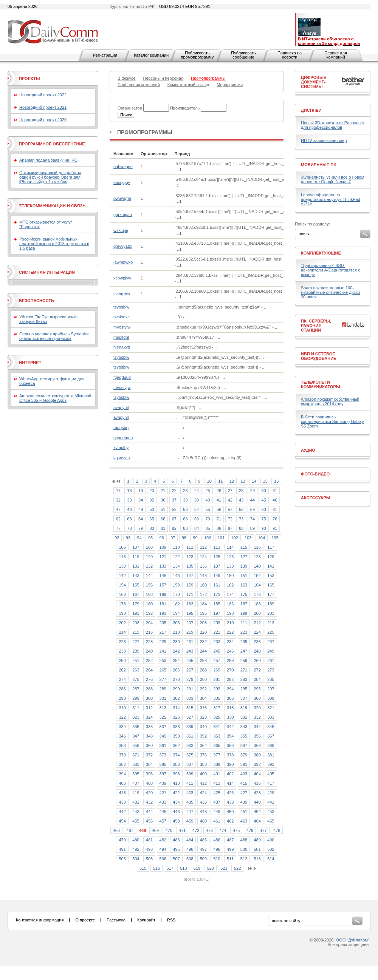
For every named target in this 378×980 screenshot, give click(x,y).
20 (152, 491)
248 (257, 651)
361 (163, 745)
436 (203, 802)
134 (176, 566)
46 (275, 500)
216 (149, 632)
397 (163, 774)
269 (217, 670)
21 (163, 491)
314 (176, 708)
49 (141, 509)
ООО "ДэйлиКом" (353, 940)
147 (190, 576)
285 (271, 679)
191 (136, 613)
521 (224, 868)
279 (190, 679)
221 (217, 632)
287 (136, 689)
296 (257, 689)
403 (244, 774)
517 (170, 868)
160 (203, 585)
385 (163, 764)
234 (230, 642)
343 (244, 727)
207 (190, 623)
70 (208, 519)
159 (190, 585)
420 (149, 793)
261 (271, 661)
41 (219, 500)
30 (263, 491)
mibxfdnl (121, 337)
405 (271, 774)
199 (244, 613)
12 (232, 481)
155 (136, 585)
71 (219, 519)
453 (271, 812)
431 (136, 802)
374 (176, 755)
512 (244, 859)
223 (244, 632)
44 (253, 500)
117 (271, 547)
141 (271, 566)
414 (230, 783)
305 (217, 698)
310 (122, 708)
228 (149, 642)
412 (203, 783)
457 (163, 821)
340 (203, 727)
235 (244, 642)
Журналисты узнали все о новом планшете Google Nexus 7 (332, 179)
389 (217, 764)
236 (257, 642)
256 (203, 661)
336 (149, 727)
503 (122, 859)
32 (118, 500)
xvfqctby (121, 448)
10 (209, 481)
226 (122, 642)
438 (230, 802)
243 (190, 651)
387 (190, 764)
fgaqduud (122, 377)
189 (271, 604)
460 (203, 821)
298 (122, 698)
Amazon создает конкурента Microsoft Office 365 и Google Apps (55, 398)
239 (136, 651)
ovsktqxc (122, 317)
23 (185, 491)
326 (176, 717)
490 (271, 840)
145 (163, 576)
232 (203, 642)
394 (122, 774)
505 (149, 859)
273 (271, 670)
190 (122, 613)
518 (183, 868)
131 (136, 566)
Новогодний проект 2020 (43, 120)
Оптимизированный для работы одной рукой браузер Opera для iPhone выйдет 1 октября (50, 177)
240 (149, 651)
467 (130, 830)
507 (176, 859)
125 (217, 557)
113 (217, 547)
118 (122, 557)
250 (122, 661)
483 (176, 840)
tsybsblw (121, 307)
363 (190, 745)
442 (122, 812)
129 (271, 557)
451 (244, 812)
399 (190, 774)
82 (174, 528)
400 (203, 774)
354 (230, 736)
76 (275, 519)
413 (217, 783)
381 (271, 755)
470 (169, 830)
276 (149, 679)
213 (271, 623)
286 (122, 689)
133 (163, 566)
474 (223, 830)
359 (136, 745)
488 (244, 840)
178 (122, 604)
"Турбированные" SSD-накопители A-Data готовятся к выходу (330, 270)
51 (163, 509)
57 (230, 509)
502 (271, 849)
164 (257, 585)
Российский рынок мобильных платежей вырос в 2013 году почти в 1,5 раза (54, 244)
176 (257, 594)
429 (271, 793)
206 (176, 623)
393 (271, 764)
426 (230, 793)
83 (185, 528)
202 (122, 623)
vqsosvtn (122, 458)
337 (163, 727)
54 (197, 509)
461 (217, 821)
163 (244, 585)
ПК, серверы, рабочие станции (316, 326)
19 (141, 491)
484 (190, 840)
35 (152, 500)
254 (176, 661)
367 (244, 745)
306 (230, 698)
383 (136, 764)
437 (217, 802)
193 (163, 613)
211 (244, 623)
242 (176, 651)
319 (244, 708)
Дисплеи (311, 110)
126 (230, 557)
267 (190, 670)
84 (197, 528)
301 (163, 698)
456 (149, 821)
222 (230, 632)
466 (116, 830)
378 (230, 755)
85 (208, 528)
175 (244, 594)
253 (163, 661)
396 (149, 774)
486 (217, 840)
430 (122, 802)
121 (163, 557)
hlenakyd (122, 347)
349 (163, 736)
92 (117, 538)
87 (230, 528)
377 (217, 755)
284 (257, 679)
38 (185, 500)
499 (230, 849)
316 (203, 708)
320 (257, 708)
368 (257, 745)
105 (275, 538)
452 (257, 812)
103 (248, 538)
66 (163, 519)
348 (149, 736)
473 (209, 830)
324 (149, 717)
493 (149, 849)
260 (257, 661)
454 (122, 821)
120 (149, 557)
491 (122, 849)
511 (230, 859)
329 (217, 717)
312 (149, 708)
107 (136, 547)
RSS (171, 920)
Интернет (30, 363)
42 (230, 500)
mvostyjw (122, 327)
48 (129, 509)
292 (203, 689)
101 (221, 538)
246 (230, 651)
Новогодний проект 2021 (43, 107)
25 (208, 491)
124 (203, 557)
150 (230, 576)
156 (149, 585)
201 (271, 613)
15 (265, 481)
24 (197, 491)
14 (254, 481)
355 (244, 736)
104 (262, 538)
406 (122, 783)
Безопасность (36, 301)
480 (136, 840)
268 (203, 670)
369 (271, 745)
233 (217, 642)
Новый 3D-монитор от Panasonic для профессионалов (332, 125)
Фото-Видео (315, 474)
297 (271, 689)
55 (208, 509)
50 (152, 509)
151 (244, 576)
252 (149, 661)
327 (190, 717)
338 (176, 727)
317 (217, 708)
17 (118, 491)
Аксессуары (316, 498)
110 (176, 547)
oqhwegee (123, 167)
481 (149, 840)
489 (257, 840)
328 (203, 717)
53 (185, 509)
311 (136, 708)
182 (176, 604)
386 (176, 764)
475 (236, 830)
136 (203, 566)
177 (271, 594)
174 (230, 594)
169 (163, 594)
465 (271, 821)
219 (190, 632)
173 (217, 594)
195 (190, 613)
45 (263, 500)
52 (174, 509)
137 (217, 566)
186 (230, 604)
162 (230, 585)
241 (163, 651)
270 (230, 670)
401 (217, 774)
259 (244, 661)
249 (271, 651)
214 (122, 632)
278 (176, 679)
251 (136, 661)
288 (149, 689)
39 (197, 500)
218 (176, 632)
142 (122, 576)
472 (196, 830)
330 (230, 717)
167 (136, 594)
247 (244, 651)
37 (174, 500)
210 (230, 623)
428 (257, 793)
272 (257, 670)
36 (163, 500)
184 (203, 604)
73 (241, 519)
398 (176, 774)
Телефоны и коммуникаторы (321, 384)
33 (129, 500)
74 (253, 519)
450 (230, 812)
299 (136, 698)
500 (244, 849)
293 (217, 689)
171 (190, 594)
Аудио (308, 450)
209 (217, 623)
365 (217, 745)
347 (136, 736)
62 (118, 519)
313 (163, 708)
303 (190, 698)
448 (203, 812)
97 (173, 538)
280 (203, 679)
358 (122, 745)
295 (244, 689)
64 (141, 519)
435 (190, 802)
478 (277, 830)
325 (163, 717)
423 (190, 793)
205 (163, 623)
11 (220, 481)
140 (257, 566)
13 (243, 481)
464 (257, 821)
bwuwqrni (122, 198)
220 (203, 632)
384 (149, 764)
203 (136, 623)
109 (163, 547)
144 (149, 576)
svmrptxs (122, 294)
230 (176, 642)
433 (163, 802)
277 (163, 679)
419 (136, 793)
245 (217, 651)
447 (190, 812)
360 (149, 745)
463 (244, 821)
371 (136, 755)
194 (176, 613)
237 (271, 642)
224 (257, 632)
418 (122, 793)
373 (163, 755)
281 (217, 679)
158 (176, 585)
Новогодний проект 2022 (43, 95)
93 (128, 538)
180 (149, 604)
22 (174, 491)
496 (190, 849)
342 (230, 727)
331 (244, 717)
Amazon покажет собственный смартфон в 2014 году (330, 401)
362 (176, 745)
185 (217, 604)
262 (122, 670)
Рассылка (116, 920)
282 (230, 679)
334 (122, 727)
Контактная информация (40, 920)
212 (257, 623)
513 (257, 859)
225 (271, 632)
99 (195, 538)
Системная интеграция (47, 272)
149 (217, 576)
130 (122, 566)
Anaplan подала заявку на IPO (48, 160)
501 (257, 849)
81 (163, 528)
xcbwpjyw (122, 278)
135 (190, 566)
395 (136, 774)
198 (230, 613)
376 (203, 755)
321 (271, 708)
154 (122, 585)
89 (253, 528)
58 (241, 509)
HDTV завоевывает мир (324, 140)
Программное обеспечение (52, 144)
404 (257, 774)
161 (217, 585)
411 (190, 783)
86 (219, 528)
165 (271, 585)
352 (203, 736)
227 (136, 642)
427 (244, 793)
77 (118, 528)
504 (136, 859)
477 (263, 830)
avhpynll (121, 407)
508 (190, 859)
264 (149, 670)
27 (230, 491)
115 (244, 547)
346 (122, 736)
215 (136, 632)
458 (176, 821)
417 (271, 783)
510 (217, 859)
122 (176, 557)
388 (203, 764)
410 (176, 783)
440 (257, 802)
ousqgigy (122, 182)
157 (163, 585)
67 (174, 519)
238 (122, 651)
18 (129, 491)
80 (152, 528)
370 (122, 755)
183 (190, 604)
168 (149, 594)
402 (230, 774)
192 (149, 613)
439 (244, 802)
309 (271, 698)
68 (185, 519)
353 (217, 736)
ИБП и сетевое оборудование (318, 356)
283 (244, 679)
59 (253, 509)
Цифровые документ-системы (314, 82)
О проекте (85, 920)
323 (136, 717)
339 (190, 727)
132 (149, 566)
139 (244, 566)
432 (149, 802)
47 (118, 509)
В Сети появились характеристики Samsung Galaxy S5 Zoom (332, 421)
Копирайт (146, 920)
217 (163, 632)
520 (211, 868)
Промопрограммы (145, 132)
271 (244, 670)
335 (136, 727)
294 (230, 689)
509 (203, 859)
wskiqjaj (121, 230)
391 (244, 764)
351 (190, 736)
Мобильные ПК (318, 165)
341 (217, 727)
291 (190, 689)
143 (136, 576)
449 (217, 812)
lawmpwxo (123, 262)
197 (217, 613)
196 (203, 613)
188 (257, 604)
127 (244, 557)
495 (176, 849)
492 (136, 849)
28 (241, 491)
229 (163, 642)
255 (190, 661)
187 (244, 604)
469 (155, 830)
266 (176, 670)
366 (230, 745)
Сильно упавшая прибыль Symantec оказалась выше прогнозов (54, 336)
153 (271, 576)
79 (141, 528)
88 (241, 528)
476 (250, 830)
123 (190, 557)
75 (263, 519)
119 (136, 557)
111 (190, 547)
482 (163, 840)
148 (203, 576)
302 (176, 698)
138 (230, 566)
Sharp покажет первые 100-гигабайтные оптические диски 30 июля (330, 292)
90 (263, 528)
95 (150, 538)
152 (257, 576)
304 (203, 698)
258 (230, 661)
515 (143, 868)
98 (184, 538)
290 (176, 689)
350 (176, 736)
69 (197, 519)
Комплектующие (321, 253)
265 (163, 670)
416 (257, 783)
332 (257, 717)
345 (271, 727)
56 (219, 509)
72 (230, 519)
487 (230, 840)
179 (136, 604)
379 (244, 755)
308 (257, 698)
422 (176, 793)
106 (122, 547)
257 (217, 661)
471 (182, 830)
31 (275, 491)
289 (163, 689)
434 (176, 802)
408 (149, 783)
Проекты (29, 79)
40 (208, 500)
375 (190, 755)
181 (163, 604)
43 (241, 500)
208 (203, 623)
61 (275, 509)
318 (230, 708)
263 (136, 670)
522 (237, 868)
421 (163, 793)
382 (122, 764)
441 (271, 802)
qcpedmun (123, 438)
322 (122, 717)
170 (176, 594)
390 (230, 764)
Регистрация (105, 55)
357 (271, 736)
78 (129, 528)
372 (149, 755)
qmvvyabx (123, 246)
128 (257, 557)
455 (136, 821)
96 (162, 538)
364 (203, 745)
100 (208, 538)
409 (163, 783)
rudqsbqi (121, 427)
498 (217, 849)
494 (163, 849)
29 (253, 491)
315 (190, 708)
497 (203, 849)
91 (275, 528)
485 (203, 840)
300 (149, 698)
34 (141, 500)
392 (257, 764)
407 (136, 783)
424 (203, 793)
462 (230, 821)
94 (139, 538)
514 (271, 859)
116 (257, 547)
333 (271, 717)
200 (257, 613)
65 (152, 519)
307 (244, 698)
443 (136, 812)
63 (129, 519)
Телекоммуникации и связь (52, 206)
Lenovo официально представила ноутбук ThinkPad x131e (331, 199)
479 (122, 840)
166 (122, 594)
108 (149, 547)
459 (190, 821)
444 (149, 812)
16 (276, 481)
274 (122, 679)
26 (219, 491)
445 (163, 812)
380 (257, 755)
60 (263, 509)
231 (190, 642)
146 (176, 576)
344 (257, 727)
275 (136, 679)
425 (217, 793)
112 (203, 547)
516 (156, 868)
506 (163, 859)
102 (234, 538)
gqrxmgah (123, 215)
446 (176, 812)
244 (203, 651)
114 (230, 547)
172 (203, 594)
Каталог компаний (151, 55)
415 (244, 783)
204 (149, 623)
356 (257, 736)
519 (197, 868)
